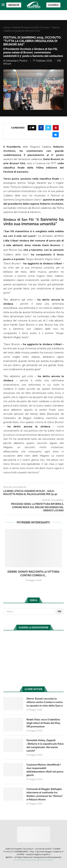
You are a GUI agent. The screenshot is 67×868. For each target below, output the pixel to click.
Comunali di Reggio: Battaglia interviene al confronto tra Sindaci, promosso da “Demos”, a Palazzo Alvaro (45, 794)
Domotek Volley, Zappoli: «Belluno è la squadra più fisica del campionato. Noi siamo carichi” (45, 746)
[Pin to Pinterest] (56, 128)
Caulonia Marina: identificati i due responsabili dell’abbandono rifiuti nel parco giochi (45, 770)
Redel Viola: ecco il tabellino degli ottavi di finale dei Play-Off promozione (44, 723)
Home (7, 27)
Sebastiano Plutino (17, 61)
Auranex (18, 860)
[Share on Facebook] (41, 128)
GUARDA (53, 5)
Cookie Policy (31, 860)
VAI (59, 611)
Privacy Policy (46, 860)
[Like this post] (33, 128)
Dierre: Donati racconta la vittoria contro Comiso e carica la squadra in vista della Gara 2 (45, 702)
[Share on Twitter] (48, 128)
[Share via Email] (56, 135)
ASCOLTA (14, 5)
